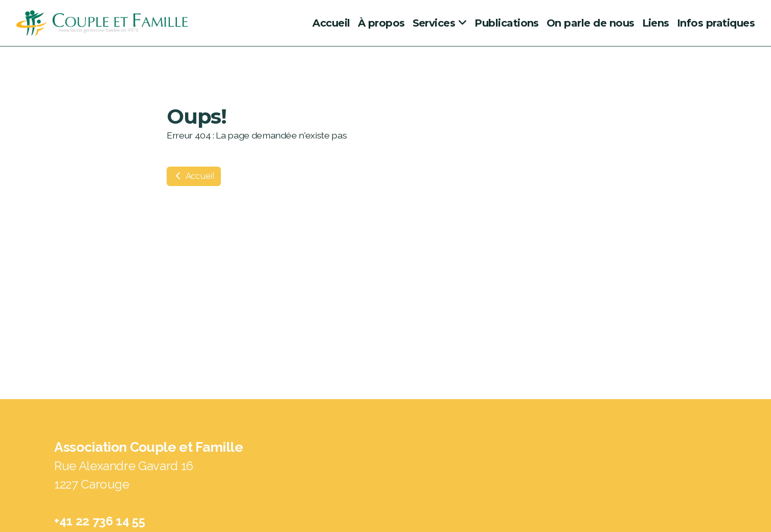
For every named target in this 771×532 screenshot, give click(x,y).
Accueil (194, 176)
